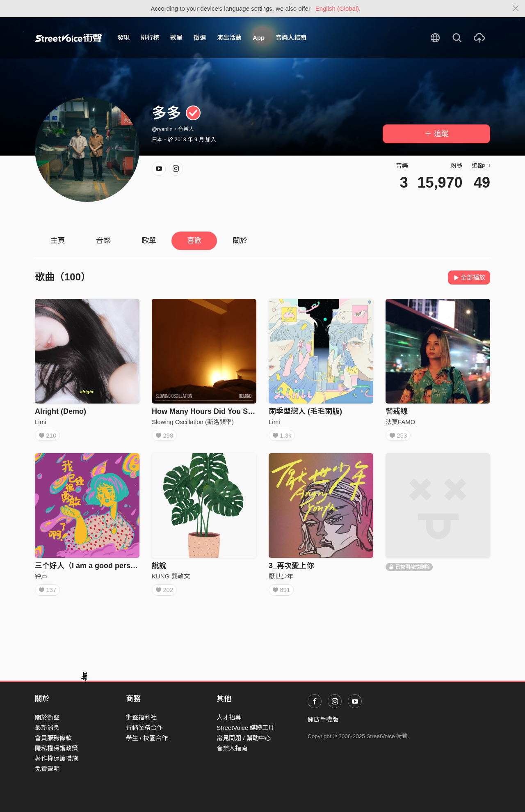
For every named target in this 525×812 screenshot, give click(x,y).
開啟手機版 (323, 719)
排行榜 (150, 38)
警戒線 (397, 411)
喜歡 (194, 241)
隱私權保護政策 (56, 748)
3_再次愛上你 (291, 568)
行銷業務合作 (144, 728)
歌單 (176, 38)
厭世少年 (281, 579)
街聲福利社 (141, 717)
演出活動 (229, 38)
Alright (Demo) (60, 411)
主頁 (58, 241)
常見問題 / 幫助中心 (244, 738)
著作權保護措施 (56, 758)
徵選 (200, 38)
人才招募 (229, 717)
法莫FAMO (401, 422)
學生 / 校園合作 (147, 738)
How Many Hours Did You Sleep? (209, 411)
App (259, 38)
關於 (240, 241)
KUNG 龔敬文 (171, 579)
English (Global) (337, 8)
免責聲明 (47, 769)
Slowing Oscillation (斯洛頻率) (193, 422)
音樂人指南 (291, 38)
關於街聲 (47, 717)
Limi (41, 422)
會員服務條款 (53, 738)
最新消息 (47, 728)
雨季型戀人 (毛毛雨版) (305, 411)
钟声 (41, 579)
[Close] (516, 9)
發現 (123, 38)
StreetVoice (69, 38)
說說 (159, 568)
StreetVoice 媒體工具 (245, 728)
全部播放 (469, 277)
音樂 (103, 241)
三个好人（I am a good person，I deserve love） (119, 568)
